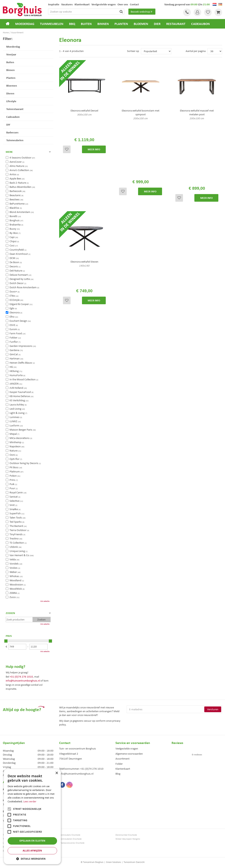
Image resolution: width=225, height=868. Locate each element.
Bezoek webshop (142, 12)
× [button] (57, 773)
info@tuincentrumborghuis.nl (23, 681)
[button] (32, 859)
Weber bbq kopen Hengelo (128, 839)
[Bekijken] (218, 12)
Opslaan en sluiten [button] (32, 841)
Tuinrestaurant (15, 109)
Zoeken (10, 613)
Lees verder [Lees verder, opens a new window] (30, 802)
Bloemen (12, 86)
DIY (8, 125)
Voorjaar (11, 54)
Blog (118, 774)
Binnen (10, 70)
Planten (11, 78)
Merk (9, 152)
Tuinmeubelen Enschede (70, 839)
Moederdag (13, 47)
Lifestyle (11, 101)
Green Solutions (114, 862)
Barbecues (12, 132)
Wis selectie (45, 601)
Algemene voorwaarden (129, 754)
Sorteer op (133, 51)
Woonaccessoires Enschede (72, 843)
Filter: (8, 38)
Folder (119, 764)
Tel (187, 12)
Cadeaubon (13, 117)
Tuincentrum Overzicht (134, 862)
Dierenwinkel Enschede (126, 835)
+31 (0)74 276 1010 (21, 677)
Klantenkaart (123, 769)
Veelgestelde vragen (127, 749)
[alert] (32, 817)
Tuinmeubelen (15, 140)
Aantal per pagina (196, 51)
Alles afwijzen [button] (32, 851)
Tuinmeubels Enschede (70, 835)
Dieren (10, 93)
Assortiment (122, 759)
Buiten (10, 62)
